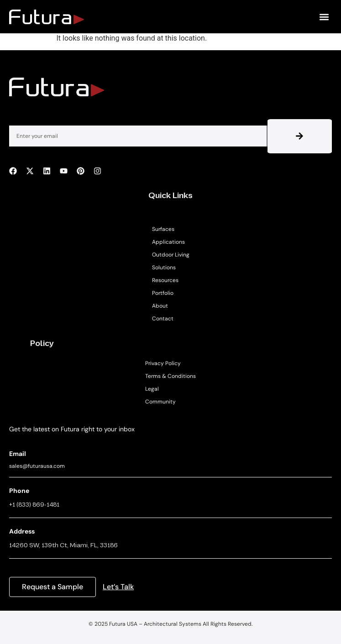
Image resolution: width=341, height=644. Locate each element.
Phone (19, 491)
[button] (324, 17)
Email (18, 454)
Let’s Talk (118, 587)
